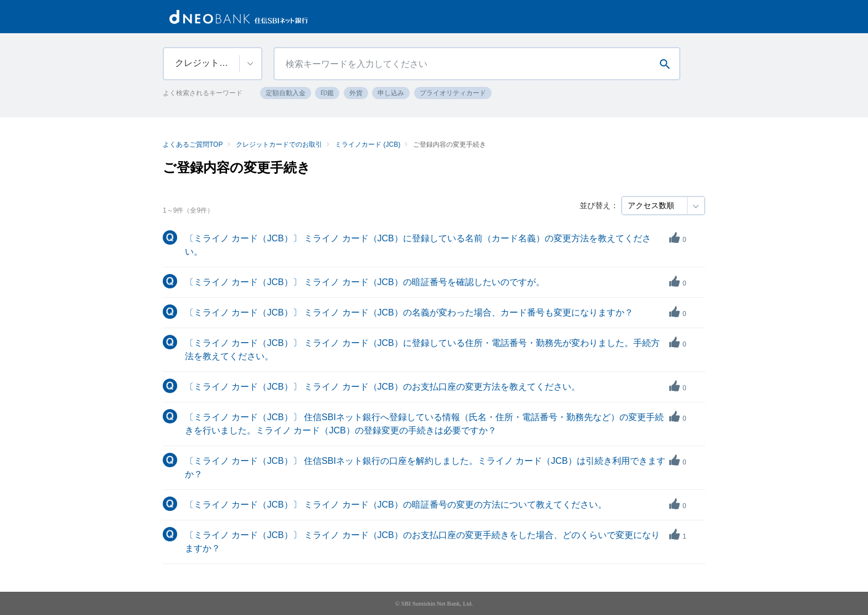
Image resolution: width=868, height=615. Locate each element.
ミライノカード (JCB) (368, 144)
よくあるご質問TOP (193, 144)
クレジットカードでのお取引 (279, 144)
